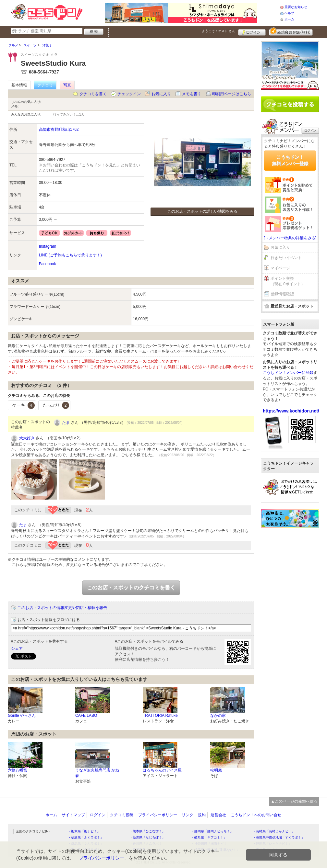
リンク (188, 815)
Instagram (48, 246)
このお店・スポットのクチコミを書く (131, 587)
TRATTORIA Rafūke (160, 716)
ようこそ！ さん (218, 31)
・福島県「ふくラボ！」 (86, 837)
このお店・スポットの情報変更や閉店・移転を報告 (62, 608)
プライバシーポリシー (158, 815)
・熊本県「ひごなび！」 (147, 831)
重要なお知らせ (296, 7)
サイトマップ (73, 815)
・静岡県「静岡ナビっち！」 (212, 831)
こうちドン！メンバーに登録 (288, 373)
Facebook (48, 264)
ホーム (289, 19)
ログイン (252, 31)
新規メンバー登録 (291, 31)
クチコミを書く (93, 94)
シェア (17, 648)
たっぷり (56, 405)
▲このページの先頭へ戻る (294, 801)
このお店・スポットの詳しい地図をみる (202, 211)
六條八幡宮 (18, 770)
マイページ (280, 268)
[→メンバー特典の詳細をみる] (290, 238)
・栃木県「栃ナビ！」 (84, 831)
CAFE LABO (86, 716)
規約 (202, 815)
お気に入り (161, 94)
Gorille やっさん (22, 716)
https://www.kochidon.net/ (291, 411)
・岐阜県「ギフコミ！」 (209, 837)
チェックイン (129, 94)
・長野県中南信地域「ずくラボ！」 (279, 837)
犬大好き (27, 438)
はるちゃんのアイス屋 (162, 770)
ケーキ (24, 405)
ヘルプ (289, 13)
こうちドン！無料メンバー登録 (290, 160)
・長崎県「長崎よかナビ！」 (274, 831)
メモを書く (192, 94)
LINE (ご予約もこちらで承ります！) (70, 255)
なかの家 (218, 716)
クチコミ (45, 85)
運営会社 (218, 815)
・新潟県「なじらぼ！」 (147, 837)
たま (66, 423)
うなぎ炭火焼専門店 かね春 (97, 773)
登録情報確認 (282, 294)
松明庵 (216, 770)
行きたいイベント (286, 258)
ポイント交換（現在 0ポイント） (288, 281)
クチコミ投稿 (122, 815)
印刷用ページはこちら (232, 94)
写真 (67, 85)
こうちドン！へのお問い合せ (256, 815)
